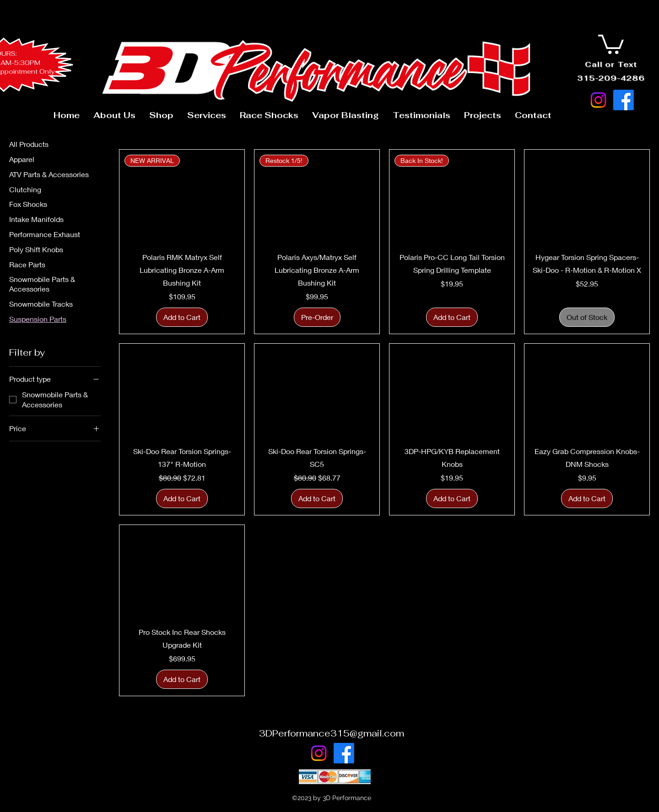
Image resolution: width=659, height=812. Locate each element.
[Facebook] (624, 100)
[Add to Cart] (182, 317)
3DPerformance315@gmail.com (332, 733)
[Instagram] (598, 100)
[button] (611, 43)
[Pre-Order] (317, 317)
